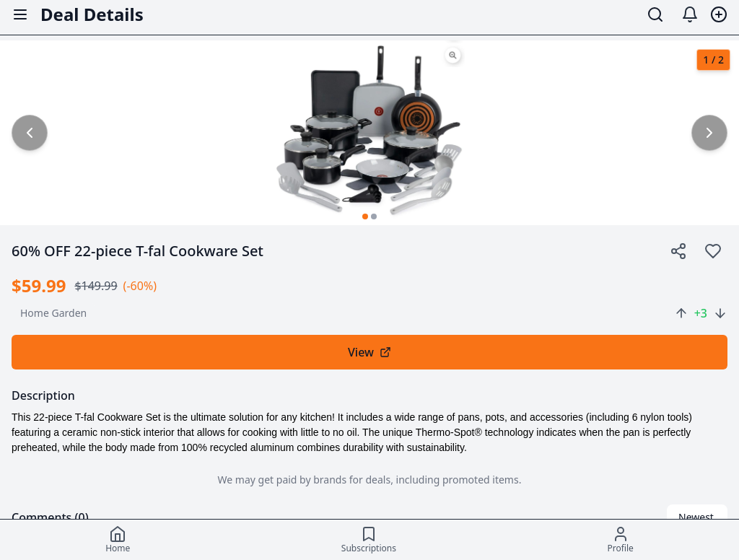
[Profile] (620, 540)
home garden (53, 313)
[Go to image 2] (374, 216)
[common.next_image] (709, 133)
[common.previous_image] (30, 133)
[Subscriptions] (369, 540)
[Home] (118, 540)
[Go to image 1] (365, 216)
